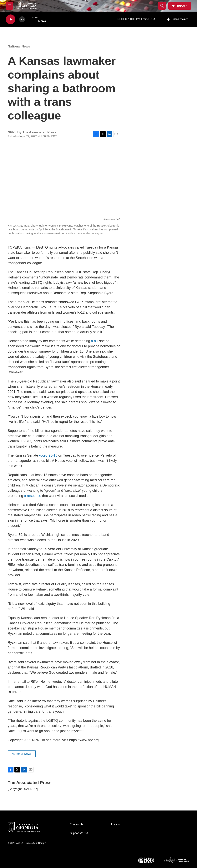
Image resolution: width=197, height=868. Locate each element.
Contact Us (76, 824)
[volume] (22, 19)
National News (19, 46)
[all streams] (178, 19)
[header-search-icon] (162, 6)
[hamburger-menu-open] (9, 6)
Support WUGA (79, 833)
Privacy (115, 824)
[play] (11, 19)
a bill (95, 341)
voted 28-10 (48, 455)
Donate (181, 6)
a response (33, 496)
